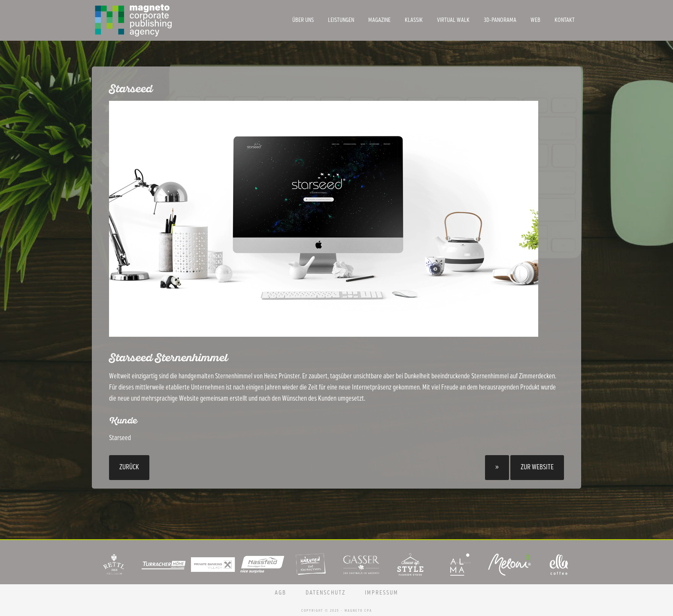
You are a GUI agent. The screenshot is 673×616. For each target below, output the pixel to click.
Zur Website (537, 467)
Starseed (120, 438)
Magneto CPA (156, 20)
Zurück (129, 467)
